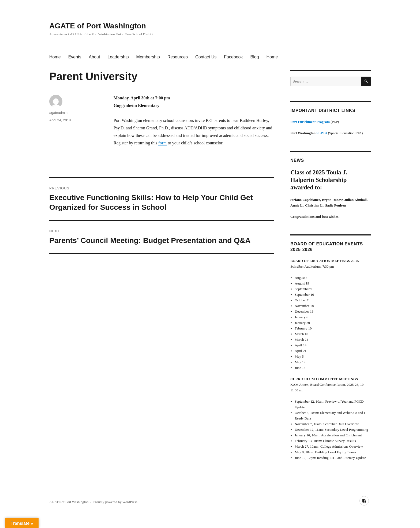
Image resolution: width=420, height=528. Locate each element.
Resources (178, 57)
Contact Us (206, 57)
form (162, 143)
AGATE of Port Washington (98, 26)
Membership (148, 57)
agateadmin (58, 113)
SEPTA (322, 133)
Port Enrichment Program (310, 122)
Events (75, 57)
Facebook (233, 57)
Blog (255, 57)
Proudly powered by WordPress (115, 502)
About (95, 57)
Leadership (118, 57)
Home (55, 57)
